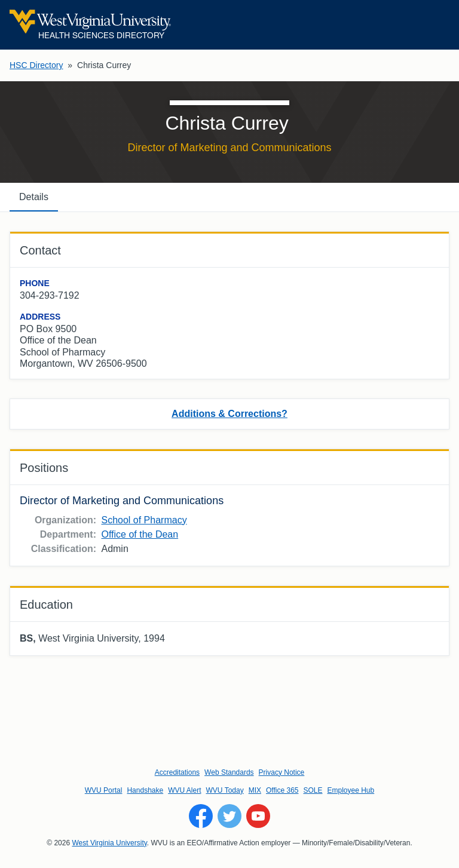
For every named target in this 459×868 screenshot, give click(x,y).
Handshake (145, 790)
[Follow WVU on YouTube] (258, 816)
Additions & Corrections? (229, 414)
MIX (255, 790)
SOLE (313, 790)
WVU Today (225, 790)
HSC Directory (36, 65)
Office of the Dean (140, 534)
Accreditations (177, 772)
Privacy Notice (282, 772)
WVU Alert (184, 790)
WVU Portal (104, 790)
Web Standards (229, 772)
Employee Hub (351, 790)
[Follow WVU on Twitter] (229, 816)
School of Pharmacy (144, 520)
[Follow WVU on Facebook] (201, 816)
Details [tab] (34, 197)
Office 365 (282, 790)
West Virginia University (109, 843)
